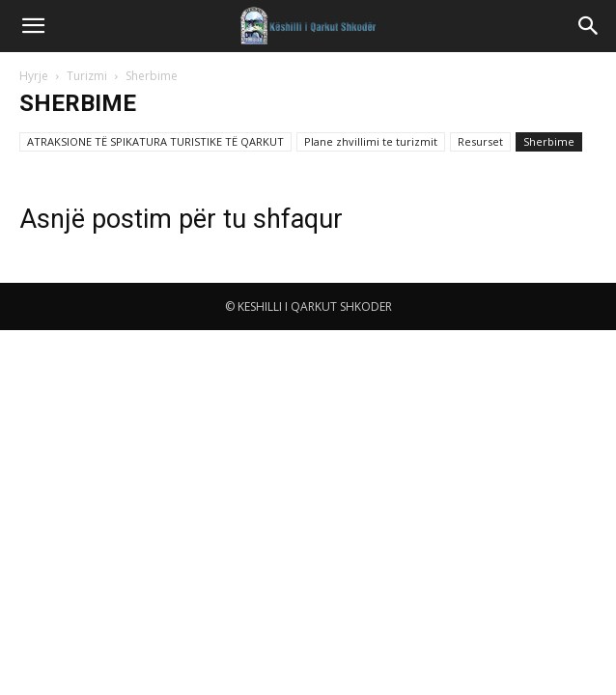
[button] (33, 26)
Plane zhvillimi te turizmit (371, 141)
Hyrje (34, 76)
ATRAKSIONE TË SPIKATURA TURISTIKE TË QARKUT (155, 141)
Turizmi (87, 76)
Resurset (480, 141)
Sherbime (549, 141)
